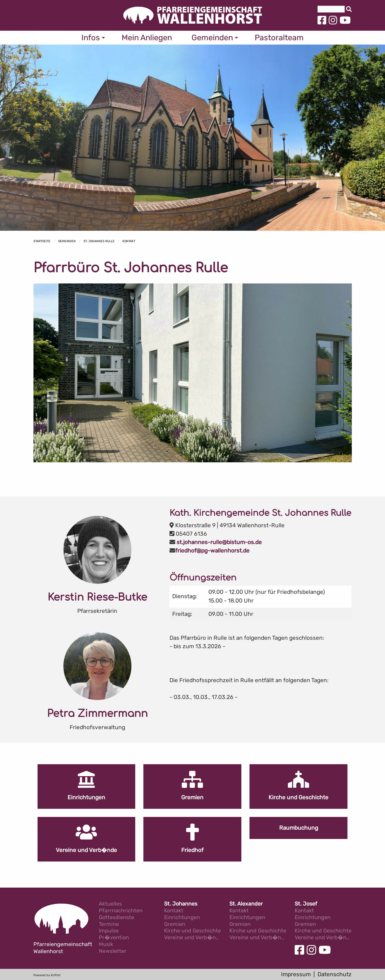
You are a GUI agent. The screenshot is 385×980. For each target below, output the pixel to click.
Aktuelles (110, 904)
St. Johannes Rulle (99, 241)
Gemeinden (67, 241)
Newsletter (113, 951)
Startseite (42, 241)
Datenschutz (335, 974)
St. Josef (306, 904)
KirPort (56, 975)
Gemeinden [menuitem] (212, 38)
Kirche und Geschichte (192, 931)
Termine (109, 924)
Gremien (175, 924)
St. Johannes (181, 904)
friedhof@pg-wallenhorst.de (212, 551)
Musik (106, 945)
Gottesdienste (116, 918)
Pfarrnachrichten (121, 911)
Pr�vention (114, 938)
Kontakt (129, 241)
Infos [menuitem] (91, 38)
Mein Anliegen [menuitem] (147, 38)
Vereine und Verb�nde (193, 938)
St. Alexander (246, 904)
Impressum (296, 974)
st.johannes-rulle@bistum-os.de (219, 542)
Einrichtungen (182, 918)
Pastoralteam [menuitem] (279, 38)
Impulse (109, 931)
